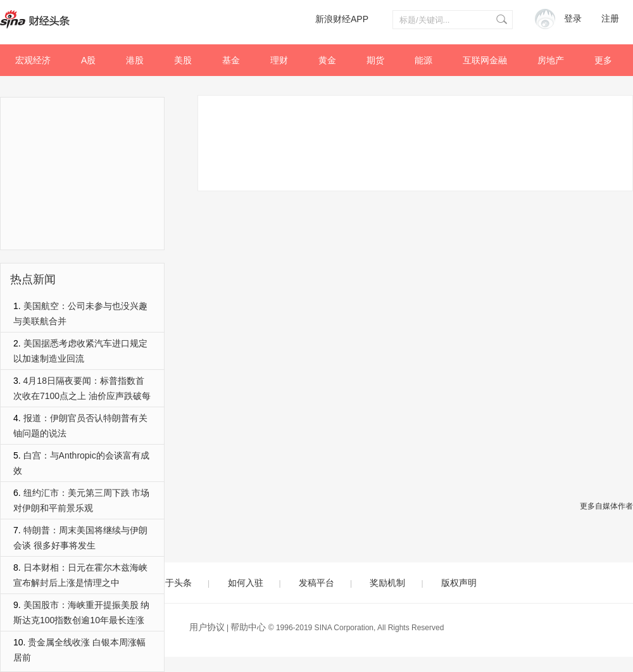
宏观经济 (33, 60)
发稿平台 (316, 583)
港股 (135, 60)
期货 (375, 60)
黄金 (327, 60)
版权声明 (459, 583)
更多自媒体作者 (606, 506)
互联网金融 (485, 60)
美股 (183, 60)
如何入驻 (246, 583)
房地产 (551, 60)
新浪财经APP (342, 19)
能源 (423, 60)
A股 (88, 60)
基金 (231, 60)
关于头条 (174, 583)
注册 (610, 19)
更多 (603, 60)
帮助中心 (248, 627)
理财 (279, 60)
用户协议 (207, 627)
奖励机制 (387, 583)
